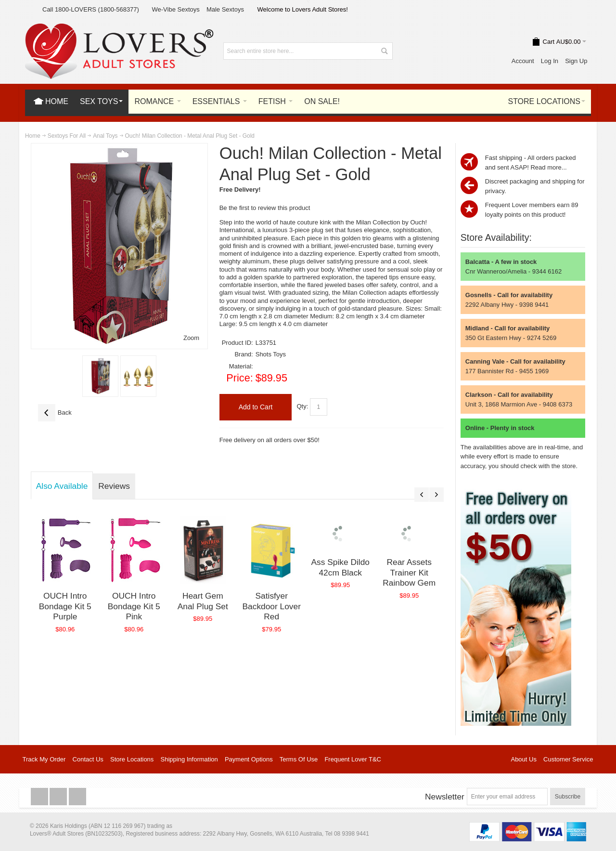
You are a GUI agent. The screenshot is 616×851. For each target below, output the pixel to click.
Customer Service (568, 759)
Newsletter (445, 797)
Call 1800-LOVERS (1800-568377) (91, 9)
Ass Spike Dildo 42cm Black (340, 567)
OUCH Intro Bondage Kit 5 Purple (65, 606)
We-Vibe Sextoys (175, 9)
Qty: (302, 407)
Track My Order (44, 759)
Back (55, 413)
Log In (550, 61)
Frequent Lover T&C (353, 759)
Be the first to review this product (265, 208)
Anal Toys (105, 136)
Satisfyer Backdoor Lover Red (272, 606)
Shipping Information (189, 759)
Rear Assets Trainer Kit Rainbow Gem (409, 572)
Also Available (62, 486)
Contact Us (88, 759)
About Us (523, 759)
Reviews (114, 486)
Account (523, 61)
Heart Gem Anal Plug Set (203, 601)
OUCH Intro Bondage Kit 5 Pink (134, 606)
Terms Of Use (299, 759)
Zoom (191, 338)
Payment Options (249, 759)
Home (33, 136)
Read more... (548, 167)
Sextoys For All (67, 136)
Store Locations (132, 759)
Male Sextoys (225, 9)
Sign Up (576, 61)
